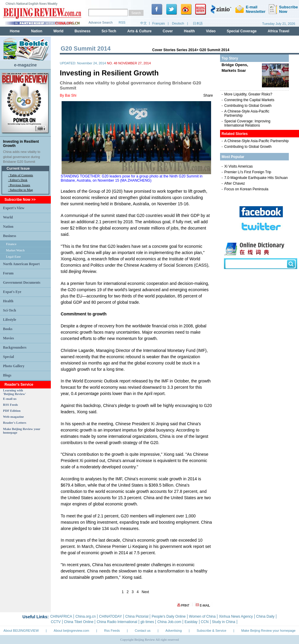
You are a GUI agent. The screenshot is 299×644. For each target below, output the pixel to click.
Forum (8, 273)
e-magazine (25, 65)
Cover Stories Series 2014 (174, 50)
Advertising (173, 631)
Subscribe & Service (212, 631)
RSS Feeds (10, 405)
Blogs (7, 375)
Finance (11, 244)
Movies (9, 338)
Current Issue (18, 168)
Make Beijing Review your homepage (269, 631)
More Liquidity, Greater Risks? (248, 94)
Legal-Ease (13, 256)
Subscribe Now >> (20, 200)
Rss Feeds (112, 631)
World (8, 217)
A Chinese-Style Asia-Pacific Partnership (256, 141)
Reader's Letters (15, 423)
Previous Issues (20, 185)
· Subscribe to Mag (20, 190)
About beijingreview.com (72, 631)
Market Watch (15, 250)
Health (8, 301)
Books (8, 329)
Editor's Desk (19, 180)
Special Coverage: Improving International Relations (247, 123)
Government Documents (22, 282)
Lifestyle (10, 320)
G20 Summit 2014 (214, 50)
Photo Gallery (14, 366)
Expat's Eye (12, 292)
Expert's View (14, 208)
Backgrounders (15, 347)
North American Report (21, 264)
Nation (8, 227)
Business (10, 236)
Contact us (143, 631)
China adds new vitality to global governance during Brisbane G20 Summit (22, 157)
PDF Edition (12, 411)
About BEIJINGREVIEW (21, 631)
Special (9, 357)
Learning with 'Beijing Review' (15, 392)
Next (145, 592)
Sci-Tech (10, 310)
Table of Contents (21, 175)
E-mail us (10, 399)
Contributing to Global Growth (248, 106)
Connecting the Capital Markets (249, 100)
